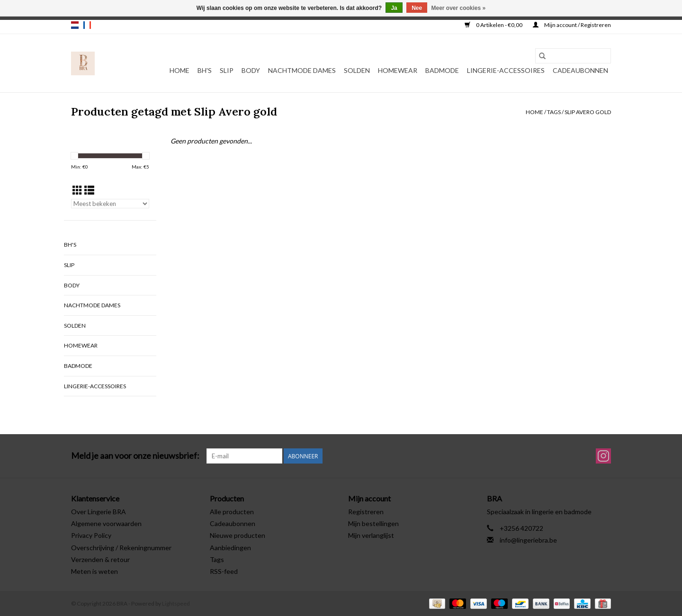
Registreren (366, 512)
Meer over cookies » (459, 8)
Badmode (442, 70)
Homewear (398, 70)
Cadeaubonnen (580, 70)
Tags (554, 112)
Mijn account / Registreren (572, 25)
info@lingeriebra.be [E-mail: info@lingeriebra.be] (528, 540)
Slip (227, 70)
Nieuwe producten (238, 535)
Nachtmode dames (302, 70)
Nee (417, 8)
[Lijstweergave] (89, 190)
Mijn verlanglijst (371, 535)
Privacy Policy (91, 535)
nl (75, 25)
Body (251, 70)
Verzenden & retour (100, 559)
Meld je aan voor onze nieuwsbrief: (135, 456)
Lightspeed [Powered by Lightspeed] (176, 603)
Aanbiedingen (230, 548)
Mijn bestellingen (373, 523)
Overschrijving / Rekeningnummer (121, 548)
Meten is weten (94, 571)
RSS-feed (224, 571)
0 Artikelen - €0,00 (494, 25)
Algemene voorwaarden (106, 523)
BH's (205, 70)
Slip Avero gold (588, 112)
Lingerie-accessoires (506, 70)
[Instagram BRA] (603, 456)
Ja (394, 8)
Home (179, 70)
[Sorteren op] (110, 204)
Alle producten (232, 512)
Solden (357, 70)
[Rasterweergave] (77, 190)
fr (87, 25)
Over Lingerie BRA (99, 512)
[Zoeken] (573, 56)
